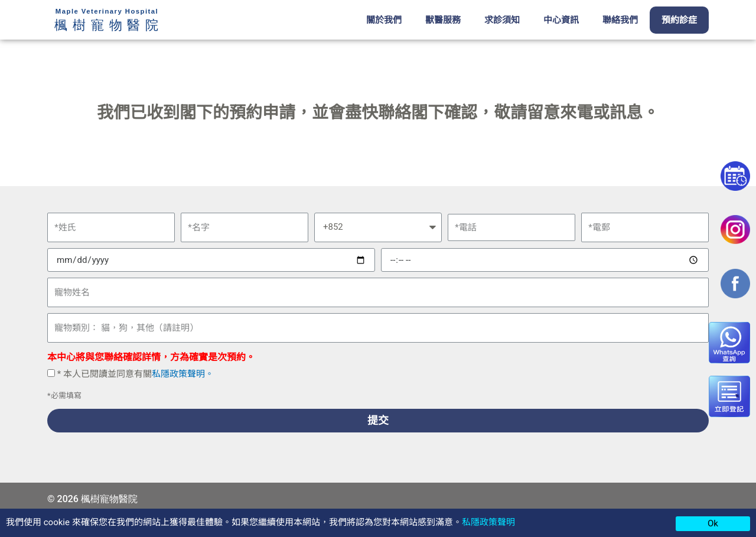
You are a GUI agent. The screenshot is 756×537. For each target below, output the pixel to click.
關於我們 (384, 20)
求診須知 (502, 20)
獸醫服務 (443, 20)
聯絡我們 (620, 20)
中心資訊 (561, 20)
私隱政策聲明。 (183, 374)
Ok (713, 523)
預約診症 (679, 20)
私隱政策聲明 (488, 522)
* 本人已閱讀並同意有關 (136, 374)
